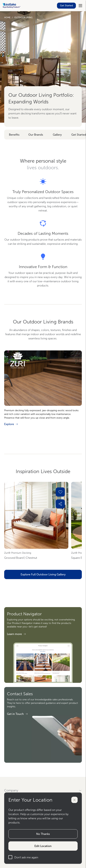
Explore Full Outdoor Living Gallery (43, 574)
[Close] (74, 800)
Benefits (14, 135)
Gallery (57, 135)
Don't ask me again (23, 857)
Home (7, 18)
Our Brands (36, 135)
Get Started (66, 6)
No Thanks (43, 834)
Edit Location (43, 846)
